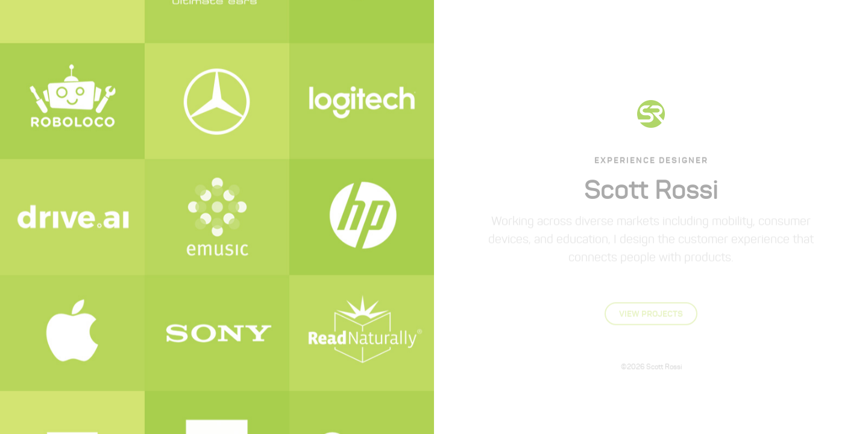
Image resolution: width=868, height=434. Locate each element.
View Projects (651, 313)
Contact (732, 24)
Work (639, 24)
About (602, 24)
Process (683, 24)
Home (564, 24)
